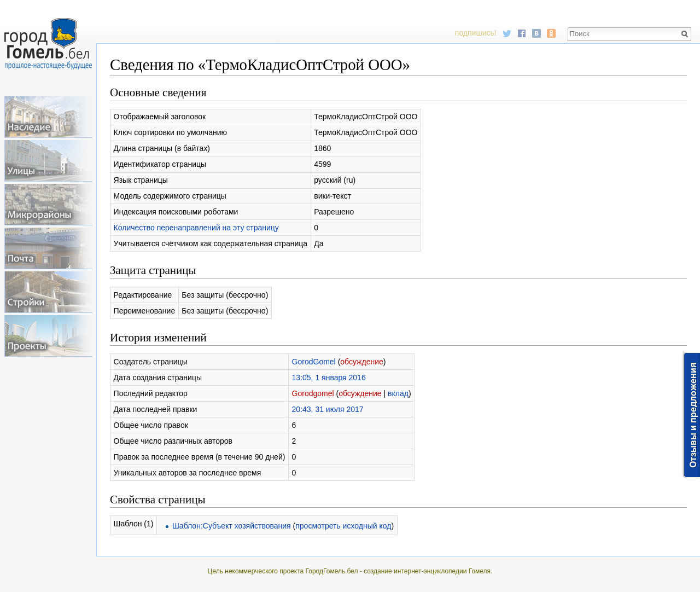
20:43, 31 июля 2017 (328, 409)
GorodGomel (314, 362)
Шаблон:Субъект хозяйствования (232, 526)
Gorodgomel (313, 393)
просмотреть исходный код (343, 526)
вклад (398, 393)
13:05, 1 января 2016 (329, 378)
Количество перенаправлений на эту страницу (196, 228)
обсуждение (361, 362)
